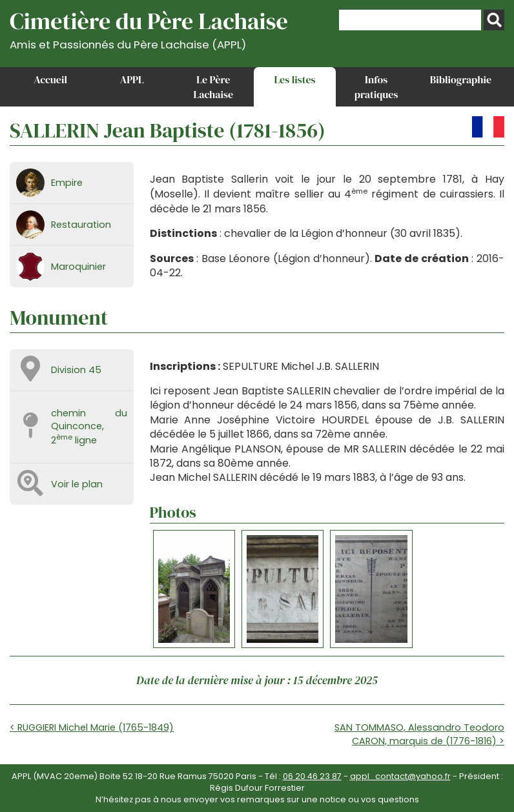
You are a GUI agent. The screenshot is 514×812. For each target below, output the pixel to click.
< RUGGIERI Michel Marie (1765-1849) (92, 727)
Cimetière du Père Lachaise (149, 28)
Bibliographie (461, 79)
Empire (67, 183)
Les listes (294, 79)
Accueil (50, 79)
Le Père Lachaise (214, 86)
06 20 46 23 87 (312, 776)
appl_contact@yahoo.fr (400, 776)
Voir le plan (77, 484)
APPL (132, 79)
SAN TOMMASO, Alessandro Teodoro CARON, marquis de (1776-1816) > (419, 734)
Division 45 (76, 370)
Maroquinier (78, 267)
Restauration (81, 225)
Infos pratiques (376, 86)
